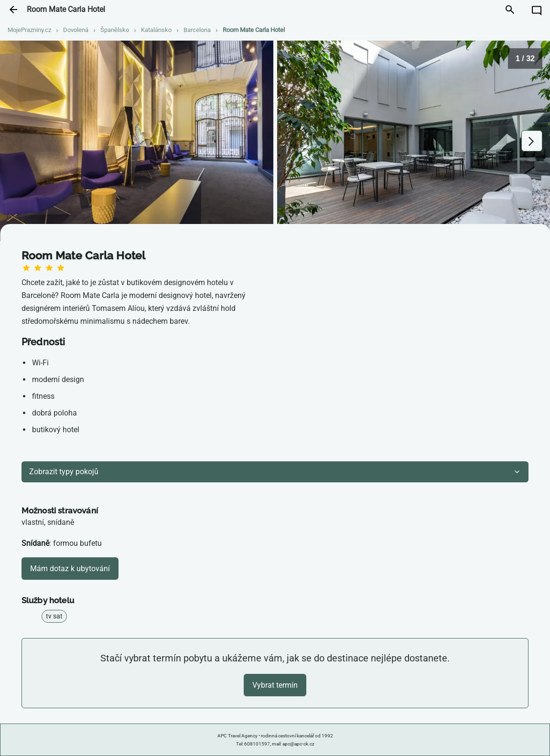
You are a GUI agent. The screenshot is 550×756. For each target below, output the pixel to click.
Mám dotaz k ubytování (70, 569)
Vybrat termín (275, 685)
